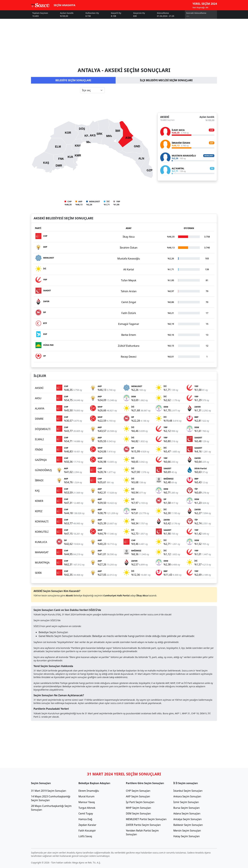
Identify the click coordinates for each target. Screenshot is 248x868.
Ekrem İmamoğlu (89, 791)
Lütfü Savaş (85, 836)
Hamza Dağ (85, 819)
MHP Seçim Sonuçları (138, 808)
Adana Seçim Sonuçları (187, 813)
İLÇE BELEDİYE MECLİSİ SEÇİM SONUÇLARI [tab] (166, 80)
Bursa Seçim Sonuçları (186, 808)
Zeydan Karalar (87, 825)
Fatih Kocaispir (87, 831)
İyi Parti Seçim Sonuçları (140, 802)
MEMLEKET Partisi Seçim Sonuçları (146, 819)
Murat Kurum (86, 796)
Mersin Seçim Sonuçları (187, 831)
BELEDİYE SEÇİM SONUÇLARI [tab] (73, 80)
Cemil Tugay (86, 813)
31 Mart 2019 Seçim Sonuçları (49, 791)
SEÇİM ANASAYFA (64, 5)
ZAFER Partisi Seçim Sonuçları (143, 825)
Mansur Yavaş (87, 802)
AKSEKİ (165, 117)
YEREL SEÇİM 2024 (205, 4)
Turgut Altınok (87, 808)
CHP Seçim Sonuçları (138, 791)
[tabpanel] (124, 147)
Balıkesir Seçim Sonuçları (188, 825)
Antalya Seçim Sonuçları (188, 819)
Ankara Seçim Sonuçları (187, 796)
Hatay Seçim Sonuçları (186, 836)
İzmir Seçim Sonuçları (186, 802)
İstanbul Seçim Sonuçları (188, 791)
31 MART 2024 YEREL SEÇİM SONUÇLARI (124, 774)
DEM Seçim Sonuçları (138, 813)
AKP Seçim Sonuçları (138, 796)
